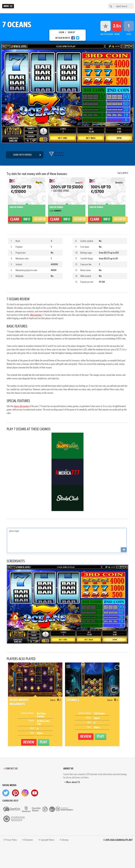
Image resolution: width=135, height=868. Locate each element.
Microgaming (36, 315)
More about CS (73, 782)
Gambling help (10, 801)
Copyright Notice (47, 840)
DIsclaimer (29, 840)
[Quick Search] (123, 6)
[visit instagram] (25, 793)
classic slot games (21, 406)
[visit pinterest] (15, 793)
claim (15, 219)
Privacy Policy (11, 840)
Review (40, 219)
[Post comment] (124, 550)
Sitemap (65, 840)
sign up (71, 32)
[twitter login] (78, 38)
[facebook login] (73, 38)
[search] (110, 6)
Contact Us (11, 768)
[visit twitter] (6, 793)
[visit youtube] (35, 793)
